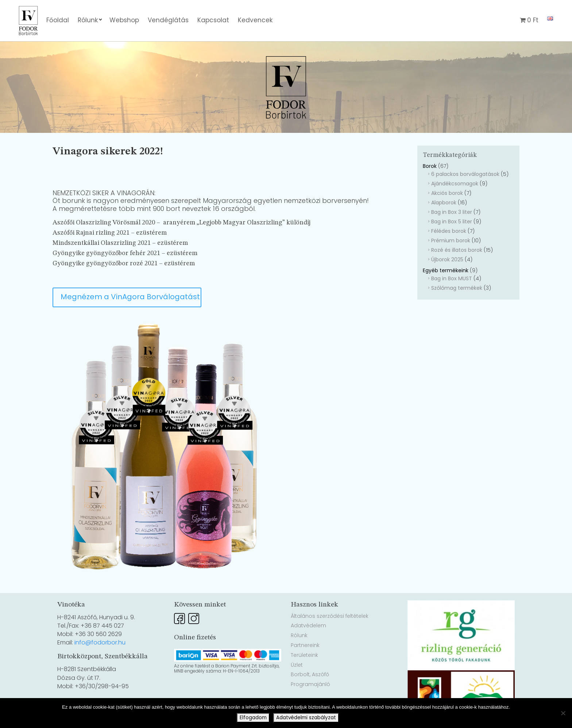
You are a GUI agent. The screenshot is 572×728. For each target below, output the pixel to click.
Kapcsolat (213, 20)
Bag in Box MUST (452, 278)
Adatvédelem (308, 625)
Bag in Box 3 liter (452, 212)
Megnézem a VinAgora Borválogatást (130, 297)
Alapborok (444, 203)
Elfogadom (253, 718)
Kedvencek (255, 20)
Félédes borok (449, 231)
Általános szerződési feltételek (330, 616)
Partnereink (305, 645)
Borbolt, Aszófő (310, 674)
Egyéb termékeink (446, 270)
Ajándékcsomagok (455, 184)
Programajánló (310, 684)
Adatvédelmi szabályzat (306, 718)
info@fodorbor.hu (100, 642)
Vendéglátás (168, 20)
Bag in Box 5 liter (452, 222)
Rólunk (88, 20)
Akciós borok (447, 193)
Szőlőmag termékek (457, 288)
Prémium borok (451, 240)
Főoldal (58, 20)
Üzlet (297, 665)
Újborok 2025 (447, 259)
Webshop (124, 20)
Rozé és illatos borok (457, 250)
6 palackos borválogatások (465, 174)
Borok (430, 166)
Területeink (304, 655)
